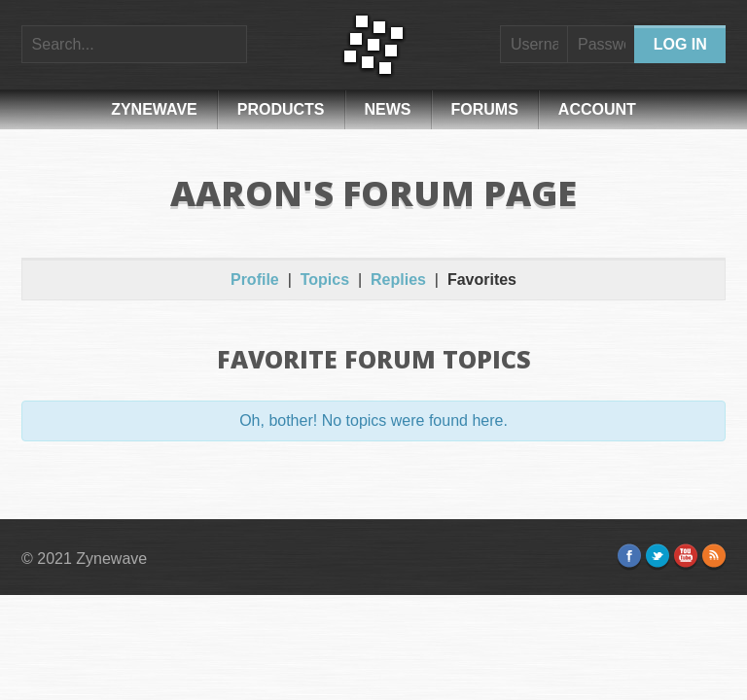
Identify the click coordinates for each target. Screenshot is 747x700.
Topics (325, 280)
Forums (485, 109)
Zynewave (154, 109)
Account (597, 109)
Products (281, 109)
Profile (255, 280)
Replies (398, 280)
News (388, 109)
